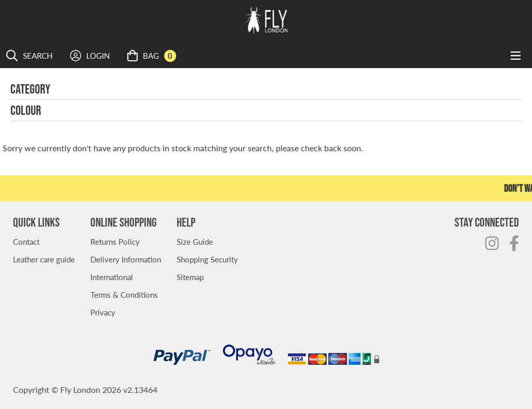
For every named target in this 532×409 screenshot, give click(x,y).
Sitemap (190, 277)
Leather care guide (44, 259)
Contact (26, 241)
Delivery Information (126, 259)
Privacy (103, 312)
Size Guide (195, 241)
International (112, 277)
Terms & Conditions (124, 294)
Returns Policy (115, 241)
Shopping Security (207, 259)
